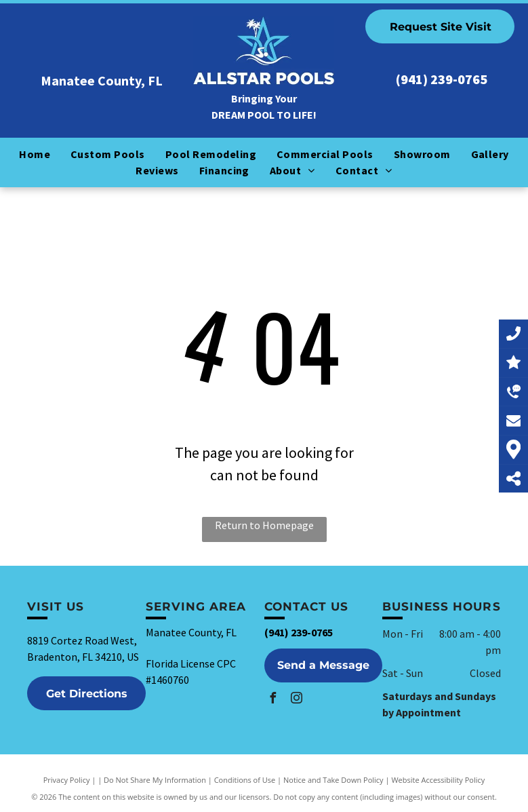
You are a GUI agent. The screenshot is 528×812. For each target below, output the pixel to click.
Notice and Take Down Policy (333, 780)
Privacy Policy (67, 780)
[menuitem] (35, 154)
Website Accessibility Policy (438, 780)
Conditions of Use (245, 780)
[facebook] (273, 700)
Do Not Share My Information (155, 780)
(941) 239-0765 (442, 79)
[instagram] (297, 700)
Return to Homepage (264, 525)
